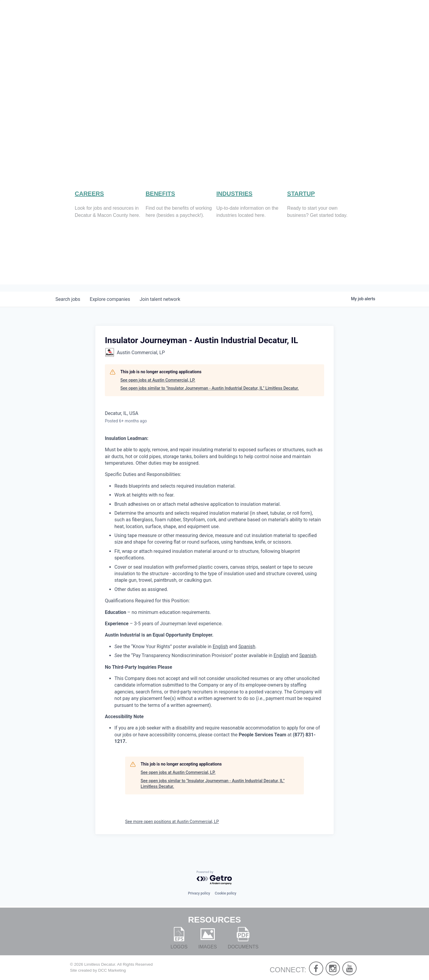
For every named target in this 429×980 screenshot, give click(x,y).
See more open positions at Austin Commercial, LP (172, 830)
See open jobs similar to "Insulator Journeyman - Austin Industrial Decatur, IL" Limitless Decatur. (210, 396)
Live (280, 24)
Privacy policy (199, 893)
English (220, 654)
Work (308, 24)
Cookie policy (226, 893)
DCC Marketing (112, 970)
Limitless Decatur (100, 964)
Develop (345, 24)
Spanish (247, 654)
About (252, 24)
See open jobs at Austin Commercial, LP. (158, 388)
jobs (68, 307)
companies (110, 307)
